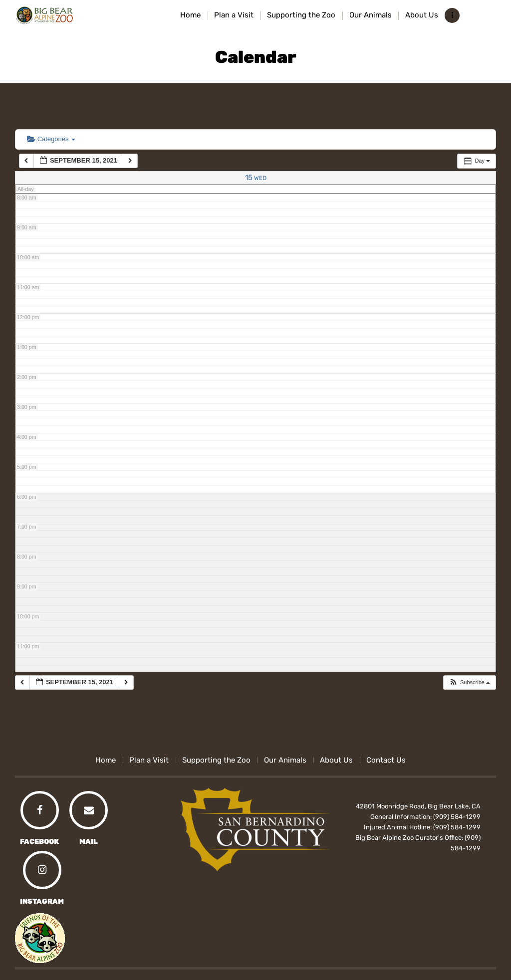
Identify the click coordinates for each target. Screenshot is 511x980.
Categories (51, 139)
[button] (469, 683)
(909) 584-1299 (457, 817)
